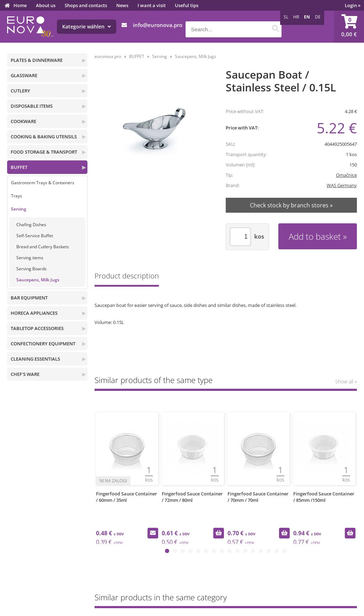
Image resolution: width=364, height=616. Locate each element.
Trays (17, 196)
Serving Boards (31, 269)
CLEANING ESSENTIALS (35, 359)
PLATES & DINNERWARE (37, 60)
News (122, 5)
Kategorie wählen (87, 26)
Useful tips (187, 5)
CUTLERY (20, 91)
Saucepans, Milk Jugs (38, 280)
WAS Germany (342, 185)
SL (286, 17)
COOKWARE (23, 121)
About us (46, 5)
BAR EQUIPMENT (29, 298)
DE (318, 17)
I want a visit (152, 5)
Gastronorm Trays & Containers (43, 183)
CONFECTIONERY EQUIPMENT (43, 344)
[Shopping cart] (349, 27)
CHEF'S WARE (25, 374)
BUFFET (19, 167)
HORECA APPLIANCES (34, 313)
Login (353, 5)
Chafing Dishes (31, 225)
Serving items (30, 258)
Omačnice (346, 175)
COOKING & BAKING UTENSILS (44, 137)
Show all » (346, 381)
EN (307, 17)
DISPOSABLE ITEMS (32, 106)
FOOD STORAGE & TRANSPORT (44, 152)
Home (20, 5)
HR (296, 17)
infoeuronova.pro (158, 25)
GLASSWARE (24, 75)
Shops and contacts (86, 5)
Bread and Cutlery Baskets (43, 247)
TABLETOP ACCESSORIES (37, 328)
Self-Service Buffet (35, 236)
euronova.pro (108, 56)
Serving (19, 209)
